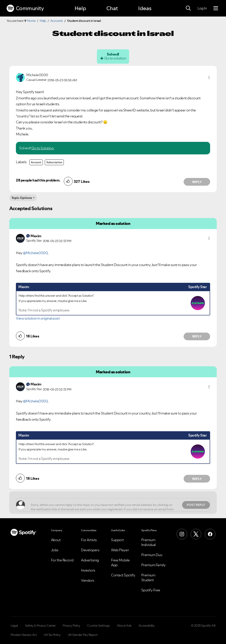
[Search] (188, 8)
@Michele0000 (35, 253)
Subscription (54, 162)
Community (25, 8)
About (56, 540)
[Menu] (216, 8)
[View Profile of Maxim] (36, 236)
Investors (88, 570)
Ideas (145, 8)
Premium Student (148, 577)
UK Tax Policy (52, 635)
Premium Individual (149, 542)
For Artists (89, 540)
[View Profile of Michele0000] (37, 75)
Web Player (120, 550)
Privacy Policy (71, 625)
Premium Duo (152, 555)
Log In (202, 8)
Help (80, 8)
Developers (90, 550)
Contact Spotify (123, 575)
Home (31, 21)
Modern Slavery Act (24, 635)
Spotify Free (151, 590)
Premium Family (153, 565)
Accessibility (147, 625)
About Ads (124, 625)
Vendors (88, 580)
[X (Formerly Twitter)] (196, 534)
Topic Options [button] (22, 198)
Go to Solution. (43, 148)
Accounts (57, 21)
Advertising (90, 560)
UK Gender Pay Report (83, 635)
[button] (209, 78)
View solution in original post (38, 318)
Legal (14, 625)
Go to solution (115, 58)
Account (36, 162)
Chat (112, 8)
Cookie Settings (99, 625)
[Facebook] (210, 534)
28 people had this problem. (38, 180)
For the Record (62, 560)
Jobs (55, 550)
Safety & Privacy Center (40, 625)
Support (117, 540)
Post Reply (196, 505)
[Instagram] (182, 534)
